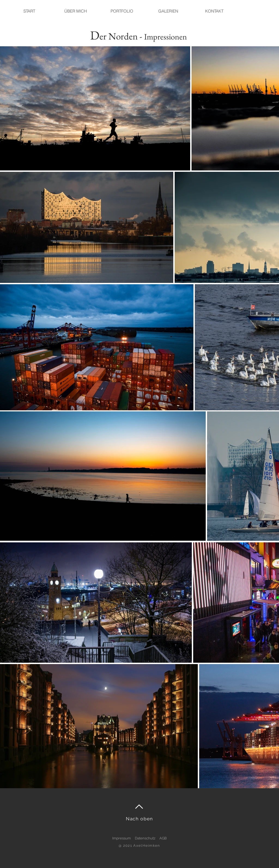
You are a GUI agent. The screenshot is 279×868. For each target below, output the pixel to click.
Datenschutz (145, 838)
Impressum (122, 838)
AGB (163, 838)
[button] (168, 11)
